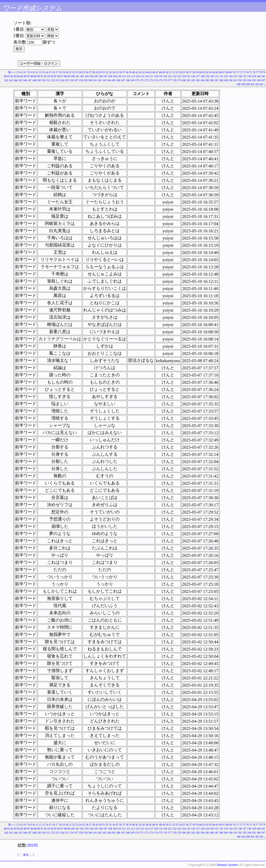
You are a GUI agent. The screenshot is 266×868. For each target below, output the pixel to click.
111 (124, 76)
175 (160, 80)
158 (81, 80)
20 (67, 72)
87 (29, 76)
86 (25, 76)
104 (91, 76)
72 (241, 72)
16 (54, 72)
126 (193, 76)
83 (15, 76)
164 (109, 80)
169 (132, 80)
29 (97, 72)
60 (201, 72)
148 (34, 80)
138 (249, 76)
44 (147, 72)
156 (72, 80)
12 (40, 72)
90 (38, 76)
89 (35, 76)
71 (237, 72)
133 (226, 76)
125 (188, 76)
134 (231, 76)
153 (58, 80)
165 (114, 80)
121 (170, 76)
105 (96, 76)
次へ (263, 84)
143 (11, 80)
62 (207, 72)
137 (245, 76)
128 (203, 76)
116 (147, 76)
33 (110, 72)
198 (239, 84)
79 (264, 72)
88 (32, 76)
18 (60, 72)
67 (224, 72)
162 (100, 80)
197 (263, 80)
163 (104, 80)
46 (154, 72)
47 (157, 72)
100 (73, 76)
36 (120, 72)
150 (44, 80)
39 (130, 72)
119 (160, 76)
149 (39, 80)
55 (184, 72)
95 (55, 76)
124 (184, 76)
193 (245, 80)
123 (179, 76)
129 (207, 76)
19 (64, 72)
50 (167, 72)
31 (104, 72)
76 (254, 72)
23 (77, 72)
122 (175, 76)
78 (261, 72)
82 (12, 76)
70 (234, 72)
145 (20, 80)
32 (107, 72)
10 (34, 72)
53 (177, 72)
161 (95, 80)
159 (86, 80)
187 (216, 80)
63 (210, 72)
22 (74, 72)
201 (253, 84)
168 (128, 80)
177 (170, 80)
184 (203, 80)
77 (257, 72)
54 (181, 72)
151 (48, 80)
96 (58, 76)
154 (62, 80)
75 (251, 72)
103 (87, 76)
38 (127, 72)
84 (18, 76)
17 (57, 72)
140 (259, 76)
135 (235, 76)
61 (204, 72)
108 (110, 76)
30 (100, 72)
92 (45, 76)
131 (216, 76)
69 (230, 72)
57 (190, 72)
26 (87, 72)
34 (114, 72)
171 (142, 80)
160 (90, 80)
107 (105, 76)
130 (212, 76)
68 (227, 72)
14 (47, 72)
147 (30, 80)
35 (117, 72)
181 (188, 80)
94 (52, 76)
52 (174, 72)
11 (37, 72)
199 (243, 84)
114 (138, 76)
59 (197, 72)
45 (150, 72)
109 (115, 76)
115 (142, 76)
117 (151, 76)
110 (119, 76)
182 (193, 80)
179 (179, 80)
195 (254, 80)
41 (137, 72)
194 (249, 80)
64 (214, 72)
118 (156, 76)
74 (247, 72)
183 (198, 80)
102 (82, 76)
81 (9, 76)
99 (69, 76)
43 (144, 72)
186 (212, 80)
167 (123, 80)
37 (124, 72)
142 (6, 80)
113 (133, 76)
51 (170, 72)
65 (217, 72)
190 (231, 80)
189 (226, 80)
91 (42, 76)
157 (76, 80)
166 (118, 80)
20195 (33, 845)
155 (67, 80)
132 (221, 76)
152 (53, 80)
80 (5, 76)
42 (140, 72)
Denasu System (227, 865)
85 (22, 76)
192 (240, 80)
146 (25, 80)
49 (164, 72)
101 (77, 76)
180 (184, 80)
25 (84, 72)
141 (263, 76)
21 (70, 72)
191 (235, 80)
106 (101, 76)
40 (134, 72)
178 (175, 80)
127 (198, 76)
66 (221, 72)
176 (165, 80)
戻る (26, 855)
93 (49, 76)
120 (165, 76)
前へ (11, 72)
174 (156, 80)
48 (161, 72)
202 (257, 84)
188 (221, 80)
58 (194, 72)
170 (137, 80)
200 (248, 84)
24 (80, 72)
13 (44, 72)
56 (187, 72)
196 (259, 80)
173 (151, 80)
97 (62, 76)
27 (90, 72)
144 (16, 80)
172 (146, 80)
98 (65, 76)
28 (94, 72)
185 (207, 80)
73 (244, 72)
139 (254, 76)
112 (128, 76)
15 (50, 72)
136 (240, 76)
